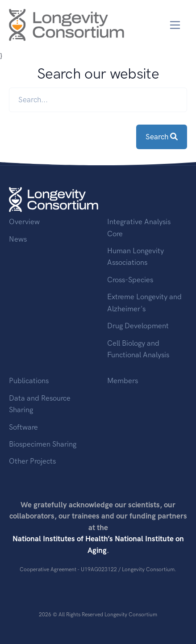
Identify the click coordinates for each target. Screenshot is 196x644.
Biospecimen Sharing (43, 444)
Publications (29, 381)
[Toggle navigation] (175, 25)
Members (123, 381)
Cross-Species (130, 280)
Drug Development (138, 326)
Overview (24, 222)
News (18, 239)
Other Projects (32, 461)
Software (23, 427)
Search (162, 137)
